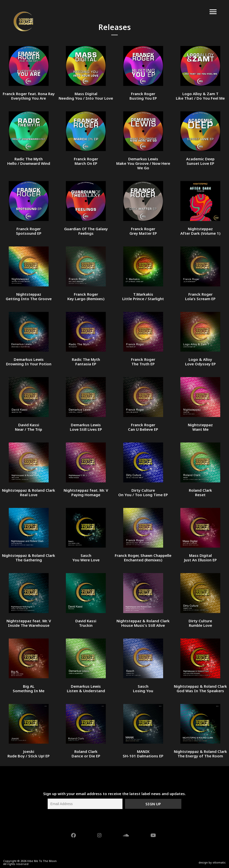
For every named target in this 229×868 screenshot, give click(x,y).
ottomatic (219, 862)
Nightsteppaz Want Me (200, 427)
